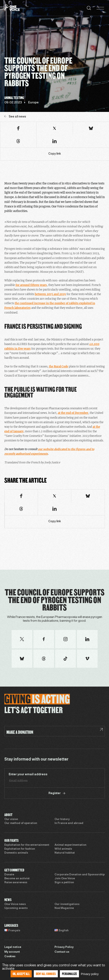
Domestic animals (16, 853)
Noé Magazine (64, 908)
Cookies (10, 957)
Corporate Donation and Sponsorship (80, 875)
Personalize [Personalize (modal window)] (69, 974)
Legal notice (13, 947)
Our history (62, 819)
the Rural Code (59, 366)
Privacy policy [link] (90, 974)
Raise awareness (16, 883)
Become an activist (17, 879)
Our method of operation (21, 823)
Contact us (62, 952)
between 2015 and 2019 (50, 294)
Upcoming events (16, 908)
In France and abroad (69, 823)
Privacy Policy (64, 947)
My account (12, 952)
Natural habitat (65, 853)
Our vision (11, 819)
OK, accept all (21, 974)
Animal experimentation (70, 845)
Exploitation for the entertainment (27, 845)
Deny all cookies (46, 974)
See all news (15, 117)
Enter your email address (28, 774)
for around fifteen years (31, 285)
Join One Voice (65, 879)
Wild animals (63, 849)
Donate (9, 875)
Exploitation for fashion (20, 849)
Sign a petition (64, 883)
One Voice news (15, 904)
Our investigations (67, 904)
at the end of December (73, 413)
